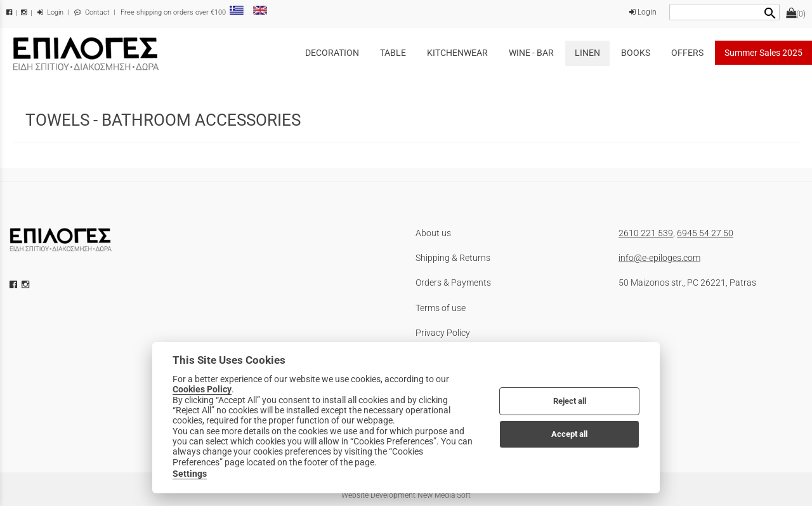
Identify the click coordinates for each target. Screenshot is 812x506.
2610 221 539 (646, 233)
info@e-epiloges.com (659, 258)
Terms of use (441, 308)
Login (50, 12)
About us (433, 233)
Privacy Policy (443, 333)
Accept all (569, 434)
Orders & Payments (453, 283)
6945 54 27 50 (705, 233)
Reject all (570, 401)
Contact (92, 12)
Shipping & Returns (453, 258)
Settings (190, 474)
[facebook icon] (15, 284)
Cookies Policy (202, 389)
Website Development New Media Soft (406, 495)
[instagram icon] (27, 284)
